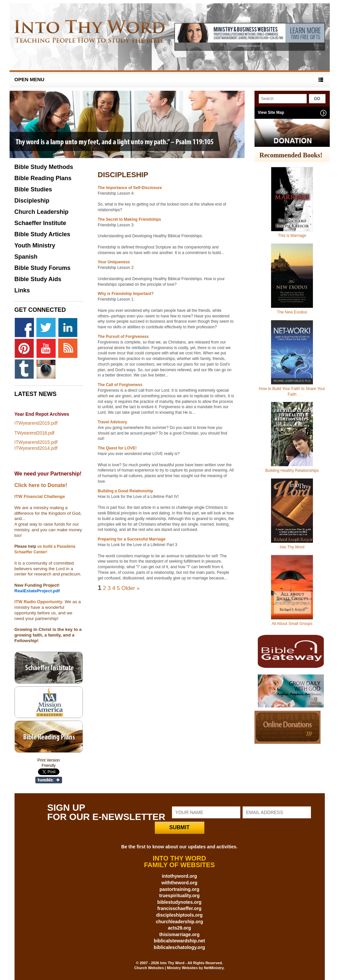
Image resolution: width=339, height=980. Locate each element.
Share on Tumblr (49, 780)
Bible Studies (33, 189)
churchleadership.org (179, 922)
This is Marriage (292, 236)
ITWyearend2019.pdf (36, 423)
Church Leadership (42, 212)
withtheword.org (179, 883)
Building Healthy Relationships (292, 471)
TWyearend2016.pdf (34, 433)
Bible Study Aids (38, 279)
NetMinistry (214, 968)
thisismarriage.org (179, 934)
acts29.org (179, 928)
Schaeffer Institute (40, 223)
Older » (131, 588)
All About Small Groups (292, 624)
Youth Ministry (35, 245)
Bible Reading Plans (43, 178)
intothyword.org (179, 876)
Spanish (26, 257)
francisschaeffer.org (180, 908)
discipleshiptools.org (179, 915)
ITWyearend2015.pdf (36, 442)
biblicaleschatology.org (179, 947)
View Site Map (271, 113)
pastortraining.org (179, 889)
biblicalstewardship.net (179, 941)
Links (22, 290)
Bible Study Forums (43, 268)
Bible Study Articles (42, 234)
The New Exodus (292, 312)
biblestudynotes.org (180, 902)
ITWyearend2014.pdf (36, 448)
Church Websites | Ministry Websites (167, 968)
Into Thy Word (292, 547)
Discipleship (32, 201)
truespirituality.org (179, 896)
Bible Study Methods (44, 167)
